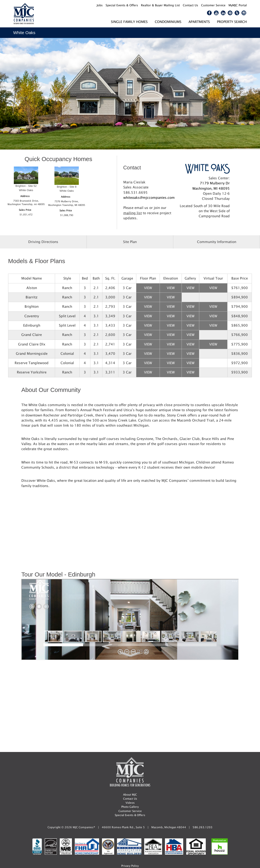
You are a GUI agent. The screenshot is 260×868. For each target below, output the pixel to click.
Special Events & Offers (130, 815)
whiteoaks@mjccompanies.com (149, 198)
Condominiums (168, 22)
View (148, 288)
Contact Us (130, 799)
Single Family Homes (129, 22)
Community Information (217, 242)
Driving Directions (43, 242)
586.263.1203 (203, 827)
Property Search (232, 22)
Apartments (199, 22)
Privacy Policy (130, 866)
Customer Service (130, 811)
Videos (130, 803)
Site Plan (130, 242)
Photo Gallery (130, 807)
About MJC (130, 795)
